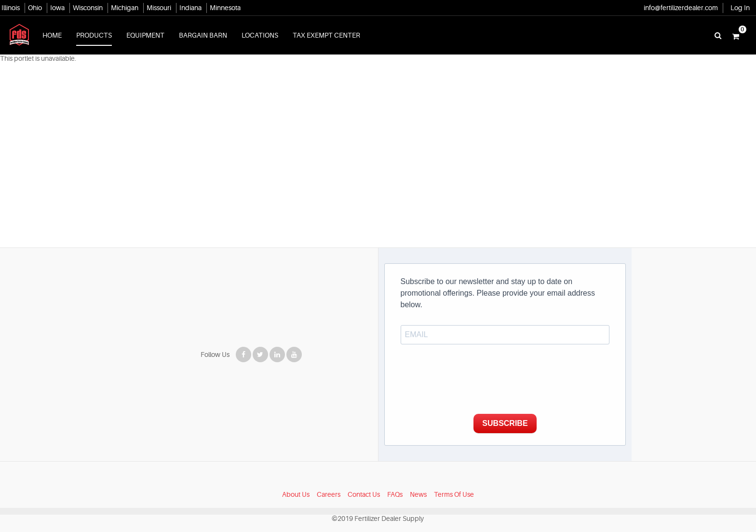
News (418, 483)
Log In (740, 8)
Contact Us (364, 483)
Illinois (11, 8)
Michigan (125, 8)
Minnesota (225, 8)
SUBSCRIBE (508, 412)
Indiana (190, 8)
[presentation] (474, 371)
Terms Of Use (454, 483)
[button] (736, 35)
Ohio (35, 8)
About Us (296, 483)
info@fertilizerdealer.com (681, 8)
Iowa (57, 8)
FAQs (395, 483)
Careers (329, 483)
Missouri (159, 8)
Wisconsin (88, 8)
